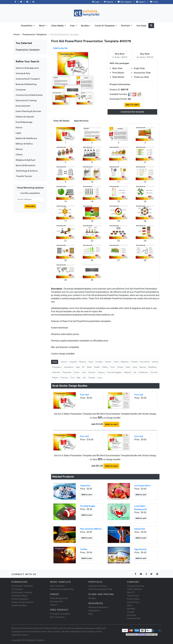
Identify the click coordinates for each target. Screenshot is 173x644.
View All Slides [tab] (61, 121)
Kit (83, 367)
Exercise (92, 372)
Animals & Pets (23, 73)
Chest (116, 362)
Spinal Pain (140, 529)
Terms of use (133, 596)
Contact (131, 612)
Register (109, 2)
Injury (135, 367)
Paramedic (67, 372)
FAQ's (130, 605)
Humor (19, 128)
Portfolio (126, 26)
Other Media (58, 26)
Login (96, 2)
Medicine (125, 362)
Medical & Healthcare (26, 138)
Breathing (152, 367)
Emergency (57, 367)
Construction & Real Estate (29, 95)
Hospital (73, 362)
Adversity (56, 372)
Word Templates (57, 586)
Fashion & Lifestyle (25, 117)
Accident (99, 362)
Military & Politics (24, 144)
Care (84, 372)
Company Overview (136, 586)
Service (64, 362)
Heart (128, 367)
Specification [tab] (81, 121)
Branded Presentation (98, 607)
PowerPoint (27, 26)
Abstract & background (27, 68)
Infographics (94, 611)
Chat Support (125, 2)
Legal (18, 133)
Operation (85, 486)
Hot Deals (141, 26)
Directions (132, 615)
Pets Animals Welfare (91, 529)
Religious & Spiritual (25, 160)
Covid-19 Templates (105, 26)
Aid (84, 378)
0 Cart (154, 2)
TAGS (55, 362)
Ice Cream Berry (142, 486)
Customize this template (132, 112)
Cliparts (54, 605)
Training (91, 378)
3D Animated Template (22, 592)
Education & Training (26, 101)
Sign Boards (140, 549)
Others (19, 155)
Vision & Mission (135, 589)
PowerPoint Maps (19, 596)
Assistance (69, 367)
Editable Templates (36, 640)
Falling (105, 367)
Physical (83, 362)
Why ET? (131, 592)
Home (16, 34)
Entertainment (23, 106)
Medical (128, 372)
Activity (155, 362)
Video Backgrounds (59, 598)
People (120, 367)
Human (108, 362)
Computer (21, 90)
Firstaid (134, 362)
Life (135, 372)
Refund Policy (133, 602)
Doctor (77, 372)
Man (79, 378)
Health (97, 367)
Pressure (64, 378)
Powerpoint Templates (60, 614)
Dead (91, 362)
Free (73, 26)
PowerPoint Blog (19, 605)
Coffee (84, 549)
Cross (100, 378)
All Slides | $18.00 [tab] (145, 56)
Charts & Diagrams (20, 599)
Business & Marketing (26, 84)
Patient (55, 378)
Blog (91, 614)
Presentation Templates (35, 34)
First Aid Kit (145, 362)
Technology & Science (27, 171)
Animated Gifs (56, 602)
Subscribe (30, 206)
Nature (19, 149)
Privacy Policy (133, 599)
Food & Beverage (24, 122)
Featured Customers (98, 586)
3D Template (17, 589)
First (72, 378)
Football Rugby (88, 506)
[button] (151, 26)
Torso (112, 367)
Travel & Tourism (24, 176)
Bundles (85, 26)
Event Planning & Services (28, 111)
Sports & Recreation (26, 165)
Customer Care (134, 618)
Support (141, 2)
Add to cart (111, 424)
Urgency (101, 372)
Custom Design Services (22, 602)
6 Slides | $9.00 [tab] (120, 56)
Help (78, 367)
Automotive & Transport (28, 79)
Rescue (143, 367)
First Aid (154, 372)
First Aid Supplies (114, 372)
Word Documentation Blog (62, 589)
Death (89, 367)
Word (42, 26)
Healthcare (143, 372)
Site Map (131, 609)
